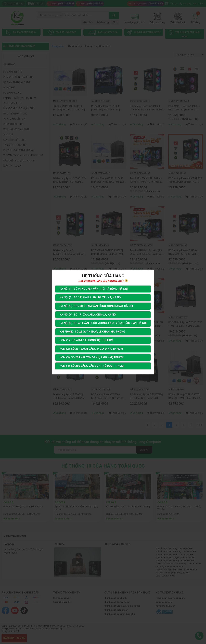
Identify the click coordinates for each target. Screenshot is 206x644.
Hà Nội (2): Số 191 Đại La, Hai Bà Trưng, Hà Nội (90, 297)
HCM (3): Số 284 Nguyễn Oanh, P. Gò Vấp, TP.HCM (91, 357)
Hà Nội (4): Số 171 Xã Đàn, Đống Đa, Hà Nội (88, 315)
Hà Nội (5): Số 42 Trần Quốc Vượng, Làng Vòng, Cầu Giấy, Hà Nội (103, 323)
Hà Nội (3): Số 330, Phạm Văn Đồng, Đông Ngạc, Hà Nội (96, 306)
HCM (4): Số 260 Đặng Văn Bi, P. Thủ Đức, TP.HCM (92, 366)
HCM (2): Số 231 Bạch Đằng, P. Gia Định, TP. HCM (91, 349)
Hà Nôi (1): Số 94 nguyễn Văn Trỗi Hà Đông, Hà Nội (94, 289)
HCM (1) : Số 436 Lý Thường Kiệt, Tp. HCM (86, 340)
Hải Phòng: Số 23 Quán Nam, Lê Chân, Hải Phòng (92, 332)
